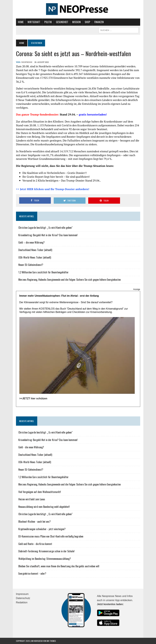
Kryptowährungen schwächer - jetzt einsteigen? (42, 529)
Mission (76, 22)
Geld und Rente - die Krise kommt (35, 544)
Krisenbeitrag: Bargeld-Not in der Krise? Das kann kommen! (48, 235)
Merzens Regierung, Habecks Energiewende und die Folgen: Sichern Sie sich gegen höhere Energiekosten (70, 280)
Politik (48, 22)
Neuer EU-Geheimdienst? (31, 265)
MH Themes (51, 641)
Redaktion (22, 602)
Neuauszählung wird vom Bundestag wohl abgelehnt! (44, 507)
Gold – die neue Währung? (31, 242)
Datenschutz (23, 598)
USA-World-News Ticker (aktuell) (35, 257)
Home (21, 22)
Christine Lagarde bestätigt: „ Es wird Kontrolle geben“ (46, 228)
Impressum (22, 594)
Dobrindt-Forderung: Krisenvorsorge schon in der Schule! (46, 551)
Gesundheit (62, 22)
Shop (87, 22)
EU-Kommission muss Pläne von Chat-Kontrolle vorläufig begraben (51, 536)
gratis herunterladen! (93, 114)
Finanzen (99, 22)
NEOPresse (27, 62)
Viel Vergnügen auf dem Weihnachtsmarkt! (40, 492)
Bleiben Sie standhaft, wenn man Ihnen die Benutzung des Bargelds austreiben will (59, 566)
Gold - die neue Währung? (31, 447)
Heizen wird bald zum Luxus (32, 499)
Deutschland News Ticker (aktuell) (35, 250)
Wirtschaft (34, 22)
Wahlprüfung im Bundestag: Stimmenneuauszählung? (45, 559)
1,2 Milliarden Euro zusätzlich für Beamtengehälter (43, 272)
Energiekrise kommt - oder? (32, 574)
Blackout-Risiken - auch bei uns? (35, 522)
